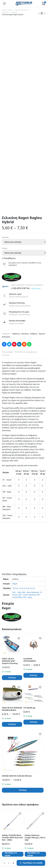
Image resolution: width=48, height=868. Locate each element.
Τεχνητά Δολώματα (21, 10)
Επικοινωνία (7, 785)
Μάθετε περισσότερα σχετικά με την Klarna (22, 738)
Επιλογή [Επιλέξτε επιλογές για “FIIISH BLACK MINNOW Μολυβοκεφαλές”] (12, 561)
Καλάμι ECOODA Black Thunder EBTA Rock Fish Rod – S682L (12, 674)
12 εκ (21, 425)
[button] (4, 101)
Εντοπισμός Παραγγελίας (12, 792)
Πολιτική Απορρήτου (11, 796)
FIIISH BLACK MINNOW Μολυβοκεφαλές (12, 546)
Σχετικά (5, 789)
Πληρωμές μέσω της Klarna (13, 826)
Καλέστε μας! (36, 125)
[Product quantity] (9, 863)
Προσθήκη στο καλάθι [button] (11, 691)
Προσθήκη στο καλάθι (33, 863)
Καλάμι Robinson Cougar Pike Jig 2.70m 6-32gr (35, 674)
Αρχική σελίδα (7, 10)
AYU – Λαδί (17, 429)
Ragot (15, 420)
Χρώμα (5, 85)
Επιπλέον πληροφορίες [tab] (26, 189)
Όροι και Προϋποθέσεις (12, 799)
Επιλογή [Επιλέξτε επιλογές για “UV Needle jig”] (33, 559)
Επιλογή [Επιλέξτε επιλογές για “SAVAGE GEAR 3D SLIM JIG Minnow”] (23, 627)
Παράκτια (16, 170)
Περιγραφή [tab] (7, 189)
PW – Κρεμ (28, 434)
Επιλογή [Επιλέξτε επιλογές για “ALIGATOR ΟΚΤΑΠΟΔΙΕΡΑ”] (33, 512)
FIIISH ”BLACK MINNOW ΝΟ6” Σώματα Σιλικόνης (10, 498)
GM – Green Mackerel (27, 431)
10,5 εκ (15, 425)
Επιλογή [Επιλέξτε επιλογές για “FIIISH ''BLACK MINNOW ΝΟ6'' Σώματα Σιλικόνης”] (12, 514)
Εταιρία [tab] (6, 192)
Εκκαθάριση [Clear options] (10, 95)
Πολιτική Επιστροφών (11, 822)
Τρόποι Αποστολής (10, 815)
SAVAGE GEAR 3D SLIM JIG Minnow (17, 613)
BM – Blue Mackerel (30, 429)
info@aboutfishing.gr (12, 762)
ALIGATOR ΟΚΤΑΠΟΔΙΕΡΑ (30, 497)
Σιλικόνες (5, 12)
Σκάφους (14, 12)
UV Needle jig (29, 545)
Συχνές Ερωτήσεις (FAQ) (12, 812)
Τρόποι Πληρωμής (10, 819)
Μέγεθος (5, 74)
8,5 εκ (32, 425)
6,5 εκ (27, 425)
